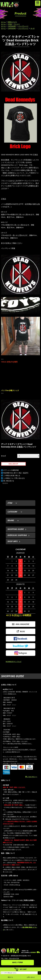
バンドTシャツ (23, 26)
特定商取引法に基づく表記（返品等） (16, 473)
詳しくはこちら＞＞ (31, 777)
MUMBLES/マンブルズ (14, 662)
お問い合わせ (31, 977)
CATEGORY (12, 26)
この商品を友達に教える (12, 475)
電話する (10, 977)
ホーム (3, 22)
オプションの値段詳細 (11, 470)
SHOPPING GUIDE (16, 529)
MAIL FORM (17, 962)
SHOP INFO (13, 541)
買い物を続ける (9, 481)
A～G (32, 28)
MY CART (23, 969)
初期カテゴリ (12, 22)
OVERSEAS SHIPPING (17, 535)
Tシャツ (17, 24)
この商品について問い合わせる (14, 478)
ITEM (10, 24)
